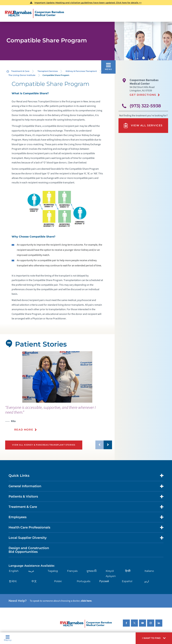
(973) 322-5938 (145, 106)
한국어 (13, 581)
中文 (34, 581)
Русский (104, 581)
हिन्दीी (128, 571)
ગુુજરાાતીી (91, 571)
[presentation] (59, 420)
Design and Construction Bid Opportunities (29, 550)
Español (127, 581)
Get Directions (143, 95)
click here (86, 601)
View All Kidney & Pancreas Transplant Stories (44, 445)
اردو (147, 581)
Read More (24, 430)
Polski (58, 581)
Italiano (149, 571)
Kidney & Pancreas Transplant (81, 71)
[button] (154, 638)
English (14, 571)
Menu (8, 638)
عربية (31, 571)
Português (84, 581)
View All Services (143, 126)
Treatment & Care (20, 71)
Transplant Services (48, 71)
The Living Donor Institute (22, 75)
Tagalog (53, 571)
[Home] (35, 14)
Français (72, 571)
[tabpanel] (57, 377)
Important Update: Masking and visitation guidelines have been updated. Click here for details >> (88, 3)
